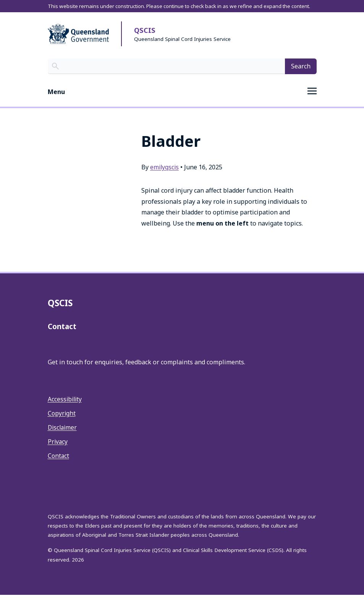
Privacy (58, 451)
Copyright (62, 422)
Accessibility (66, 409)
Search (301, 75)
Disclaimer (63, 437)
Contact (59, 465)
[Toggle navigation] (182, 101)
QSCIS (145, 40)
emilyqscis (165, 176)
